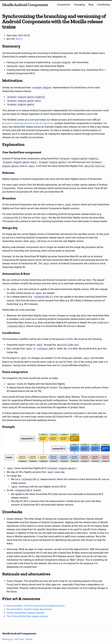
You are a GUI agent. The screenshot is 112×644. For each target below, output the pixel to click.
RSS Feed (19, 634)
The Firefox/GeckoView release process (27, 611)
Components (64, 5)
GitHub (29, 634)
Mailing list (8, 634)
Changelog (79, 5)
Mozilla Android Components (25, 5)
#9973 (19, 39)
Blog (91, 5)
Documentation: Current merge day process (29, 604)
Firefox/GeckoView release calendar (25, 607)
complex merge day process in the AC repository (28, 122)
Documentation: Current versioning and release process (36, 600)
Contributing (103, 5)
